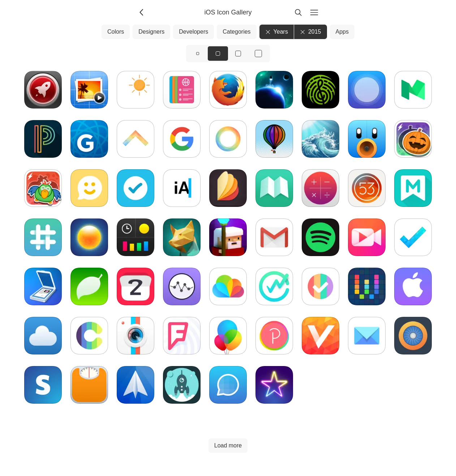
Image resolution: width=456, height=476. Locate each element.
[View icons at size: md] (218, 54)
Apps (342, 32)
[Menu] (314, 12)
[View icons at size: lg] (238, 54)
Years (277, 32)
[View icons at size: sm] (198, 54)
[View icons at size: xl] (258, 54)
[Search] (298, 12)
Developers (193, 32)
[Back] (142, 12)
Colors (116, 32)
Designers (151, 32)
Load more (228, 445)
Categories (236, 32)
